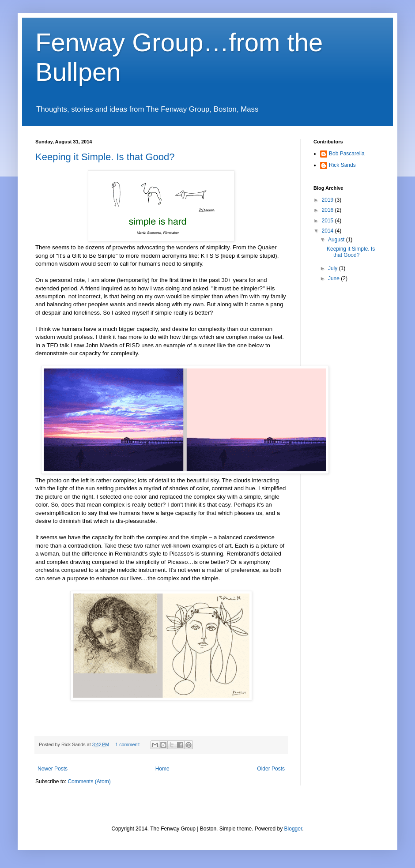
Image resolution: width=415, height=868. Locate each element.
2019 (328, 200)
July (334, 268)
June (334, 278)
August (337, 240)
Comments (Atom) (89, 782)
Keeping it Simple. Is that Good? (105, 157)
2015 (328, 221)
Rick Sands (342, 165)
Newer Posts (53, 769)
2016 (328, 210)
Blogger (293, 829)
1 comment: (128, 744)
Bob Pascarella (347, 154)
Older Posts (271, 769)
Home (162, 769)
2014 (328, 231)
